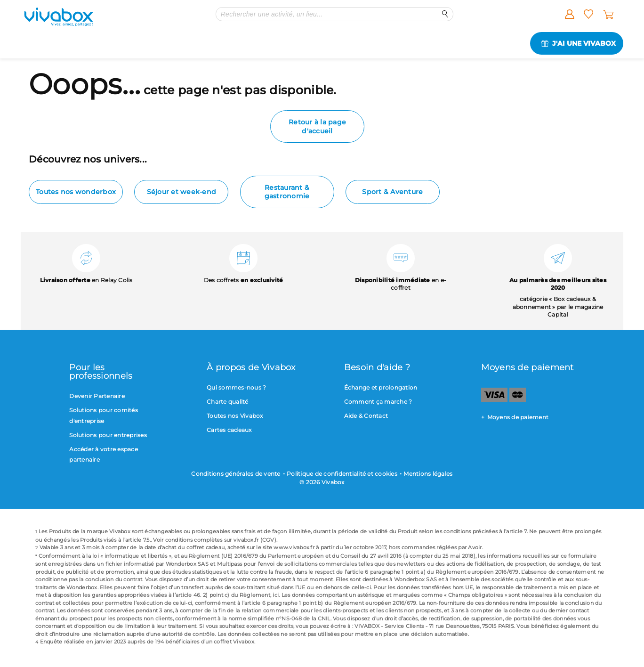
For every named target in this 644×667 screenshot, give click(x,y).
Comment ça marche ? (378, 402)
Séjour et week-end (182, 192)
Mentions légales (428, 474)
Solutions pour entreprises (108, 435)
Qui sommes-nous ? (236, 387)
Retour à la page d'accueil (317, 126)
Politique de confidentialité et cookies (342, 474)
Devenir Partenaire (97, 396)
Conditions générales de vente (236, 474)
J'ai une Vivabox (584, 43)
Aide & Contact (366, 416)
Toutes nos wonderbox (76, 192)
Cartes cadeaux (229, 430)
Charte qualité (228, 402)
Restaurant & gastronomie (287, 192)
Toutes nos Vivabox (235, 416)
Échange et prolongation (381, 387)
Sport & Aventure (392, 192)
